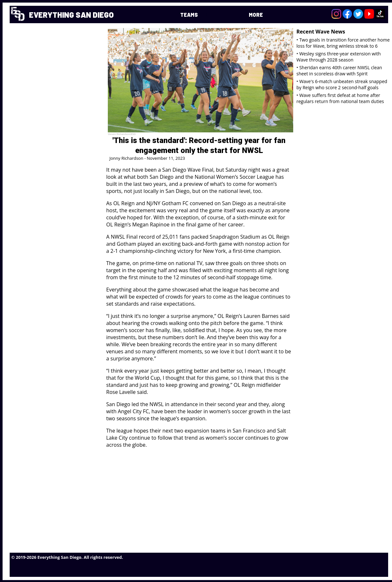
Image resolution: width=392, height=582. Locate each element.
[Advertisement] (208, 499)
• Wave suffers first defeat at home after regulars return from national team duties (340, 98)
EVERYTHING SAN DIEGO (71, 15)
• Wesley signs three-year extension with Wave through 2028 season (339, 57)
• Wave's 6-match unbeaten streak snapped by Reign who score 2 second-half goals (342, 84)
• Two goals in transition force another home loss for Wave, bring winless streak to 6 (343, 43)
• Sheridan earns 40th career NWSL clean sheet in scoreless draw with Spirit (339, 71)
